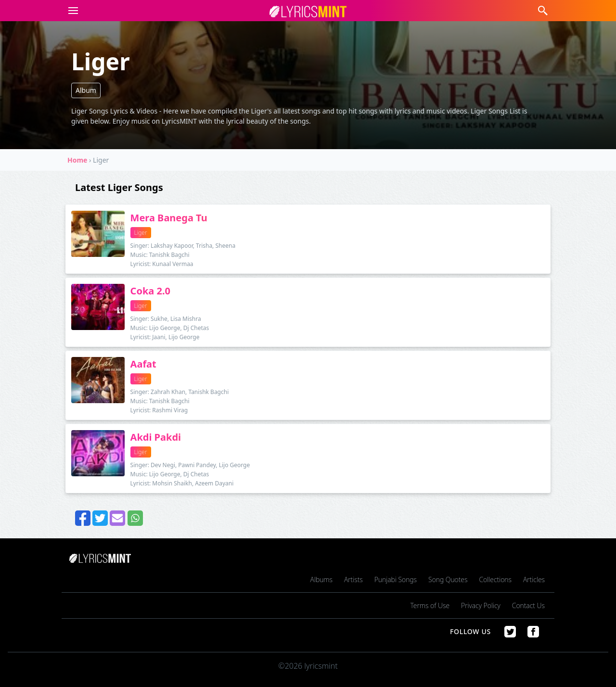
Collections (495, 579)
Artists (353, 579)
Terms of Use (430, 605)
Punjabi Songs (396, 579)
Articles (534, 579)
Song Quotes (448, 579)
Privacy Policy (481, 605)
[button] (71, 11)
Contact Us (528, 605)
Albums (321, 579)
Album (86, 90)
